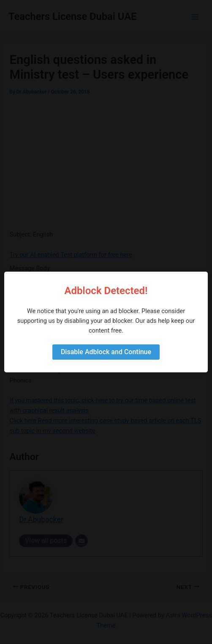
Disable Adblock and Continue (106, 352)
